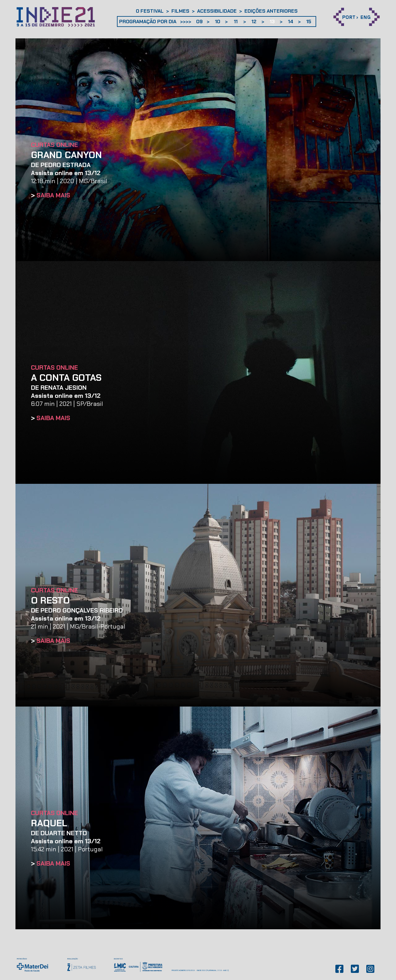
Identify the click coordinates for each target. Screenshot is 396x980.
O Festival (150, 11)
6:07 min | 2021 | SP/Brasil (67, 400)
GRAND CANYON (66, 155)
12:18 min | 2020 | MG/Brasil (69, 177)
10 (218, 21)
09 (199, 21)
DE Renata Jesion (59, 388)
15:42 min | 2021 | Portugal (67, 845)
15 (309, 21)
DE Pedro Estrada (61, 165)
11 (236, 21)
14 (291, 21)
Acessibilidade (217, 11)
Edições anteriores (271, 11)
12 (254, 21)
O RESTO (50, 600)
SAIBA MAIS (53, 195)
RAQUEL (49, 823)
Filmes (180, 11)
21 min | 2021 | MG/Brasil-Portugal (78, 622)
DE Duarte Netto (59, 833)
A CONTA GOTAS (66, 378)
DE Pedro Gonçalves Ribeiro (77, 610)
